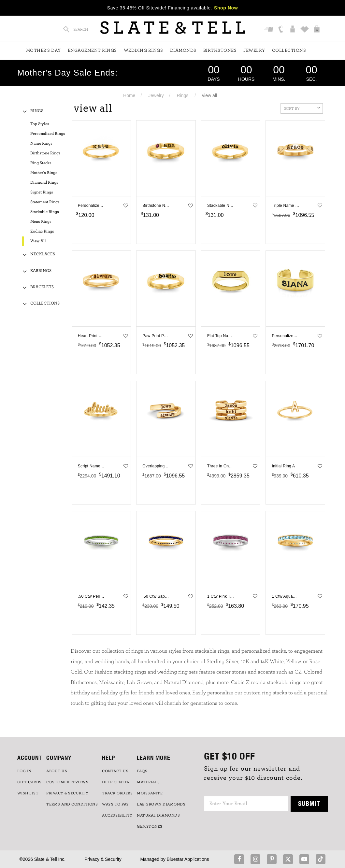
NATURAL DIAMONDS (158, 815)
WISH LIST (28, 793)
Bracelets (42, 287)
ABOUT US (57, 771)
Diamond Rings (44, 183)
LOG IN (24, 771)
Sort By (302, 108)
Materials (148, 782)
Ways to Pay (115, 804)
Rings (182, 95)
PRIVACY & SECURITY (67, 793)
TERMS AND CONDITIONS (72, 804)
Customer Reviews (67, 782)
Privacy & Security (103, 859)
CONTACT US (115, 771)
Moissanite (150, 793)
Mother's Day (43, 50)
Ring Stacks (41, 163)
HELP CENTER (116, 782)
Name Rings (41, 143)
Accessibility (117, 815)
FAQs (142, 771)
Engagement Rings (92, 50)
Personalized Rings (48, 134)
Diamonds (183, 50)
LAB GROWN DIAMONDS (161, 804)
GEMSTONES (150, 826)
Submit (309, 803)
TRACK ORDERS (117, 793)
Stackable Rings (45, 212)
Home (129, 95)
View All (38, 241)
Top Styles (40, 124)
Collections (289, 50)
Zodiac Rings (42, 231)
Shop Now (226, 8)
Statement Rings (45, 202)
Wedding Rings (144, 50)
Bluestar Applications (188, 859)
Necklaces (43, 254)
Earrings (41, 271)
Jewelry (254, 50)
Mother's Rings (44, 173)
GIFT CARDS (29, 782)
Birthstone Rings (45, 153)
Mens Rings (41, 222)
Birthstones (220, 50)
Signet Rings (42, 192)
